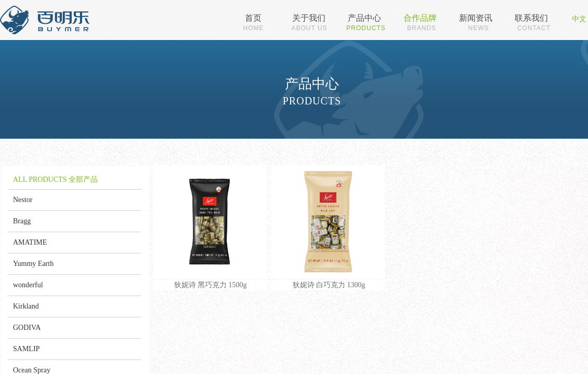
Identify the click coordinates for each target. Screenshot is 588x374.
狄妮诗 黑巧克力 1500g (211, 285)
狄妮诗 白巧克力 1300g (329, 285)
